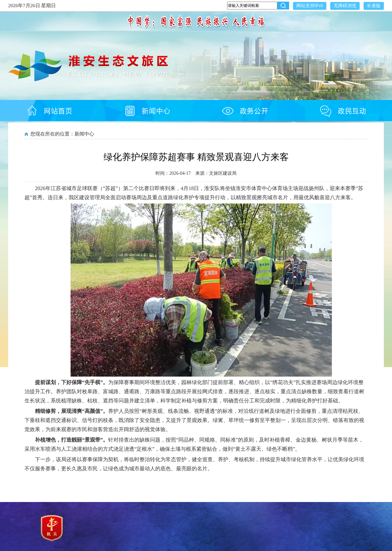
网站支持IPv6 (310, 6)
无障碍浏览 (345, 6)
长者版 (374, 6)
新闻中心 (84, 134)
